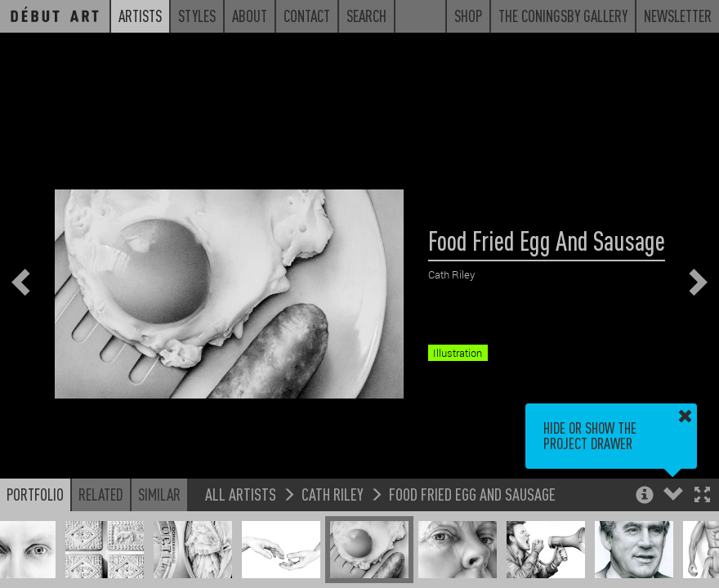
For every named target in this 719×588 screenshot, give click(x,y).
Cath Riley (333, 494)
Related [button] (101, 494)
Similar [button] (159, 494)
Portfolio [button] (35, 494)
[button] (702, 496)
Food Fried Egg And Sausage (472, 494)
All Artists (241, 494)
